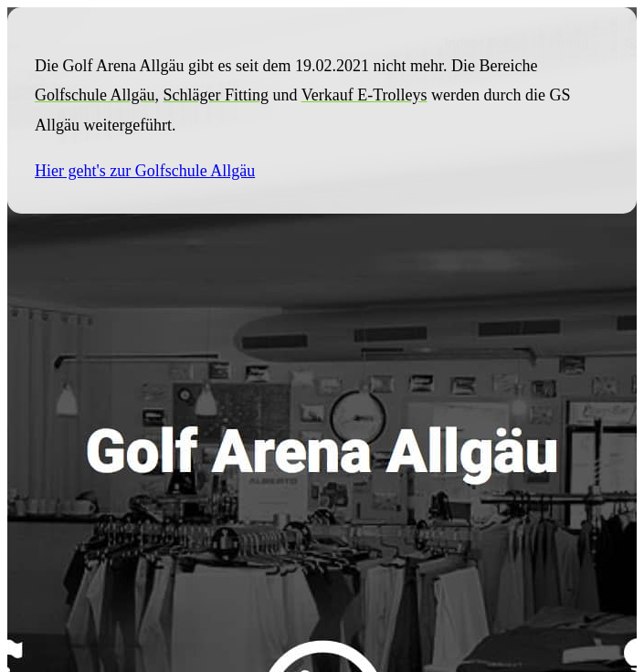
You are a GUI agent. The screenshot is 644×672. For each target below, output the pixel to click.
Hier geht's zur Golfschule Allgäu (145, 171)
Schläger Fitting (216, 95)
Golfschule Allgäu (95, 95)
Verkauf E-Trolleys (364, 95)
